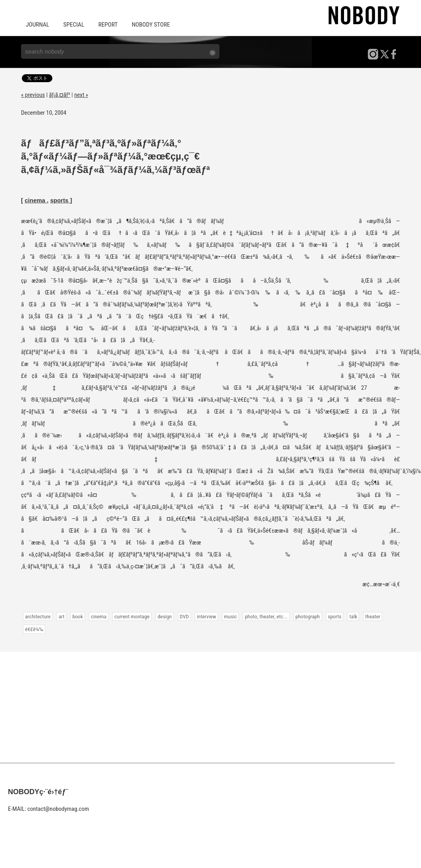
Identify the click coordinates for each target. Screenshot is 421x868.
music (229, 616)
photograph (306, 616)
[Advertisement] (210, 707)
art (61, 616)
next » (81, 94)
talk (351, 616)
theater (370, 616)
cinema (36, 200)
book (77, 616)
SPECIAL (73, 25)
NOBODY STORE (149, 25)
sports (60, 200)
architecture (38, 616)
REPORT (107, 25)
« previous (33, 94)
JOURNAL (37, 25)
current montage (131, 616)
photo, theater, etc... (264, 616)
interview (205, 616)
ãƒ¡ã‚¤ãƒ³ (60, 94)
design (164, 616)
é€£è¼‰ (34, 629)
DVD (183, 616)
